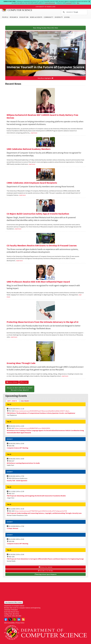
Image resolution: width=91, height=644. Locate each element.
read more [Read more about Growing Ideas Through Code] (65, 376)
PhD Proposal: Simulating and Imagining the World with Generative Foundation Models (36, 496)
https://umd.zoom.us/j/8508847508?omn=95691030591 (32, 428)
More (78, 3)
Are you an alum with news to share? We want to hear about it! (20, 389)
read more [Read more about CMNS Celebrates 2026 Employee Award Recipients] (22, 195)
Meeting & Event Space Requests (46, 574)
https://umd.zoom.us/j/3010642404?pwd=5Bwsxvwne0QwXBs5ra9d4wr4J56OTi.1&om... (42, 411)
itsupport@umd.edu (50, 3)
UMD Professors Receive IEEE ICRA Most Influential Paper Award (38, 282)
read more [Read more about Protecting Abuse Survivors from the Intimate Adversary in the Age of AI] (14, 337)
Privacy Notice (20, 623)
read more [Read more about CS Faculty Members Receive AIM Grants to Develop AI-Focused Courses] (19, 261)
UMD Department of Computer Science (17, 9)
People (5, 17)
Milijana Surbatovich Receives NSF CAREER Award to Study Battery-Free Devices (42, 116)
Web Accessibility (9, 623)
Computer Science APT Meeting (18, 448)
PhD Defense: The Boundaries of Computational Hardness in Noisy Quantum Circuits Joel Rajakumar (41, 413)
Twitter (10, 619)
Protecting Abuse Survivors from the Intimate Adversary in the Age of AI (43, 322)
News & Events (36, 17)
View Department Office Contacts (14, 602)
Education (24, 17)
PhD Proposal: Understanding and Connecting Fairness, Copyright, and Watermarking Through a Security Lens (44, 513)
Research (14, 17)
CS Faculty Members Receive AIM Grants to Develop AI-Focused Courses (42, 246)
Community (48, 17)
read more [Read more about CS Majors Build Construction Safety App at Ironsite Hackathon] (18, 229)
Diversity (59, 17)
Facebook (6, 619)
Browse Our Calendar (46, 567)
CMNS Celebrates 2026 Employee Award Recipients (32, 183)
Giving (67, 17)
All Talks (25, 401)
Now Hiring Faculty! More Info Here (45, 28)
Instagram (15, 619)
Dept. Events (13, 401)
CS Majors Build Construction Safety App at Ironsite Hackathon (38, 214)
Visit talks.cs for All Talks (46, 571)
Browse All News (12, 382)
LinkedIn (19, 619)
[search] (74, 12)
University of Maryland (45, 7)
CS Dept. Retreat (13, 528)
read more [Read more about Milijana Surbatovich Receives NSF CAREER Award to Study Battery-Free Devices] (34, 133)
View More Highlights (46, 78)
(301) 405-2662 (17, 616)
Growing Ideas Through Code (21, 363)
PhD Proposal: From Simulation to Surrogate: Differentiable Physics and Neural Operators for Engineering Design (45, 559)
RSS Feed (24, 382)
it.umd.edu (68, 3)
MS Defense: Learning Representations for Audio (23, 463)
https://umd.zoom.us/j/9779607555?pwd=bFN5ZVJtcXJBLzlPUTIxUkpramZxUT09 (41, 511)
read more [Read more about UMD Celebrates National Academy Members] (32, 164)
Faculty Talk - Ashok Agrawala (17, 481)
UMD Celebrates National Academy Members (29, 149)
